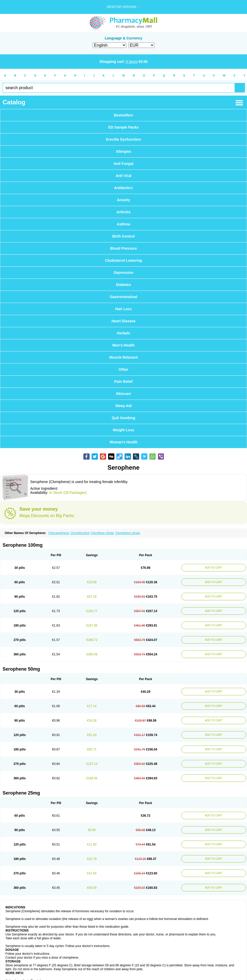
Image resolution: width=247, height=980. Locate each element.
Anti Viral (123, 176)
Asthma (123, 224)
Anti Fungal (123, 164)
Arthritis (123, 212)
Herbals (123, 333)
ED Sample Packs (124, 127)
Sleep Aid (123, 406)
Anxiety (123, 200)
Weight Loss (123, 430)
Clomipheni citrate (128, 533)
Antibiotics (123, 188)
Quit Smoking (123, 418)
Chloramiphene (59, 533)
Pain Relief (124, 382)
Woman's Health (123, 442)
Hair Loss (124, 309)
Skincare (123, 394)
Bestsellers (123, 115)
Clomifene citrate (102, 533)
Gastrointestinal (123, 297)
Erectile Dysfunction (123, 139)
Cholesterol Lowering (123, 260)
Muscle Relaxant (124, 357)
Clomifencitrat (80, 533)
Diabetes (123, 285)
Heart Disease (123, 321)
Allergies (123, 151)
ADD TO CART (214, 568)
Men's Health (124, 345)
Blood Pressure (123, 248)
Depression (123, 273)
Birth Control (123, 236)
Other (123, 369)
